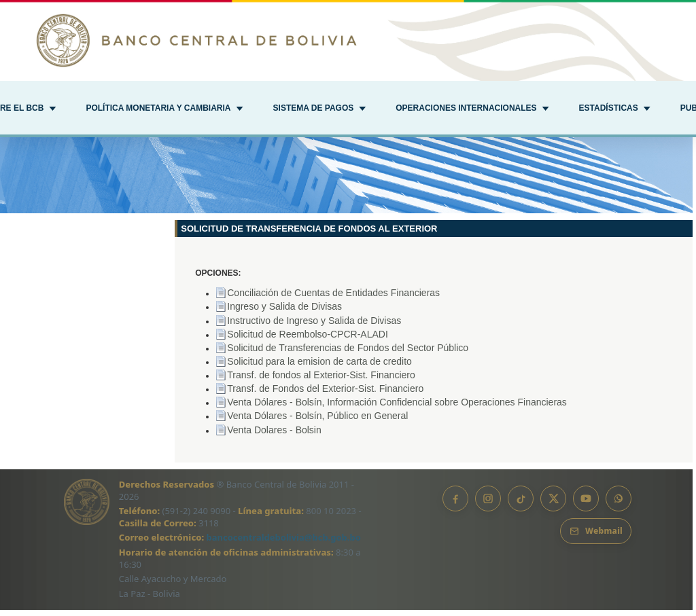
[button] (164, 109)
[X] (553, 505)
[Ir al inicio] (348, 40)
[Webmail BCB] (596, 537)
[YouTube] (586, 505)
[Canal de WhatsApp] (619, 505)
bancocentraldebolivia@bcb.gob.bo (284, 543)
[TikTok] (521, 505)
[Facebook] (455, 505)
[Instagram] (488, 505)
